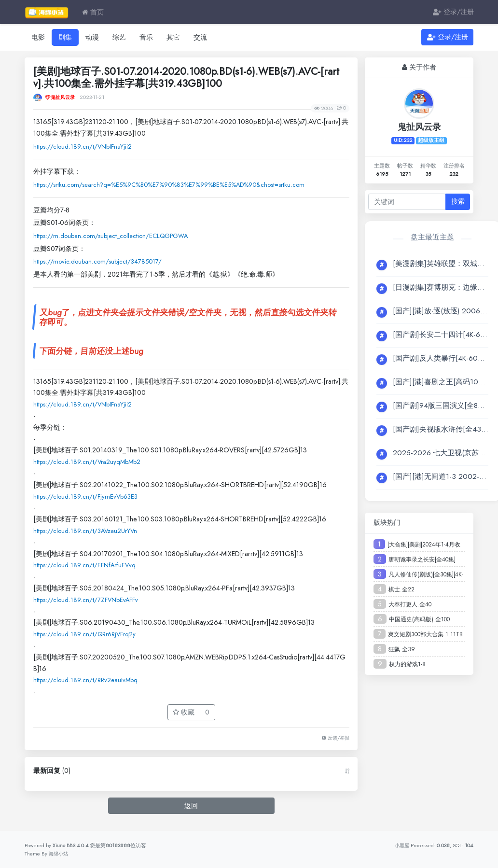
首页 (93, 12)
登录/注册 (453, 12)
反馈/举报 (334, 742)
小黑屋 (401, 845)
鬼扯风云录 (419, 127)
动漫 (92, 37)
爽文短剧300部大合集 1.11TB (425, 634)
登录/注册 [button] (448, 37)
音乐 (146, 37)
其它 (173, 37)
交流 (200, 37)
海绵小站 (59, 854)
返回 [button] (191, 810)
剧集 (65, 37)
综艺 (119, 37)
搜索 (458, 201)
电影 (38, 37)
